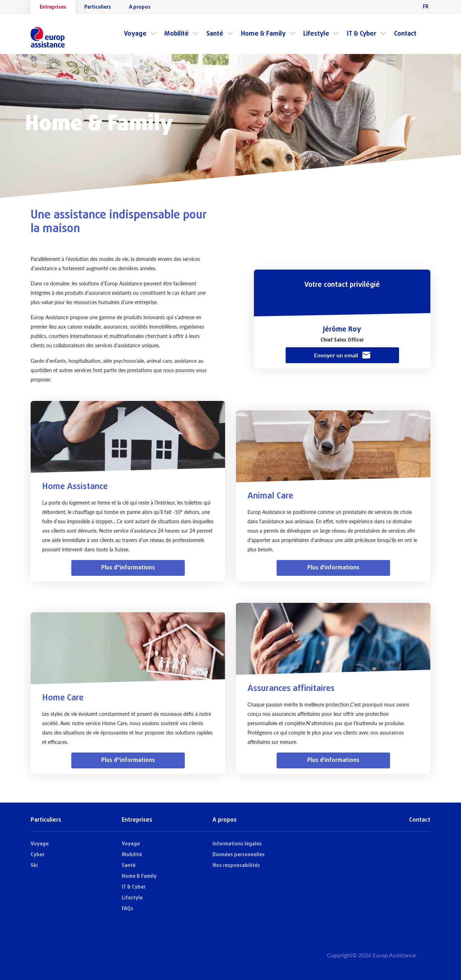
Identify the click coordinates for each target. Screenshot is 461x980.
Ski (34, 866)
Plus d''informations (128, 568)
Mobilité (176, 34)
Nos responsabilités (236, 866)
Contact (405, 34)
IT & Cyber (362, 34)
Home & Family (263, 34)
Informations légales (237, 844)
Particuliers (98, 7)
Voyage (135, 34)
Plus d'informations (333, 568)
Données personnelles (239, 855)
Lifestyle (316, 34)
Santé (215, 34)
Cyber (37, 855)
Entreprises (53, 7)
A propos (140, 7)
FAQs (127, 909)
